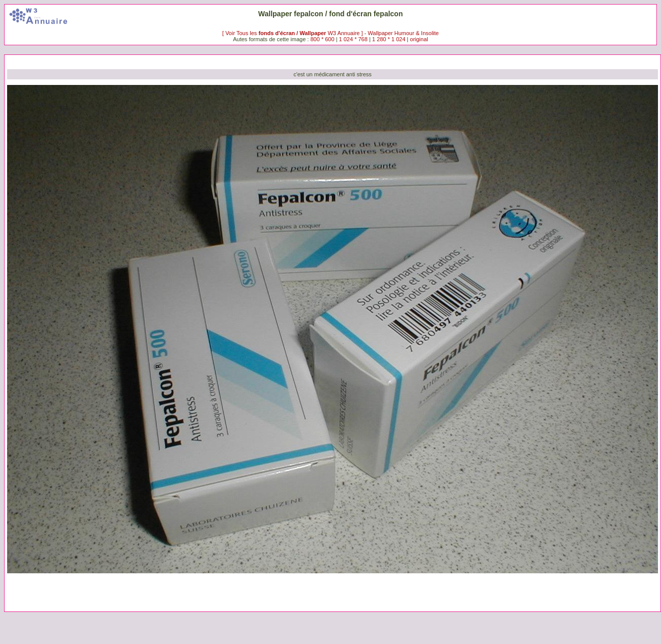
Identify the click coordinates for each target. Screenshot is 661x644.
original (419, 39)
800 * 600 (322, 39)
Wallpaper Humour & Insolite (403, 33)
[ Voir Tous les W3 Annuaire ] (293, 33)
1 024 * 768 (354, 39)
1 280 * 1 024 (389, 39)
